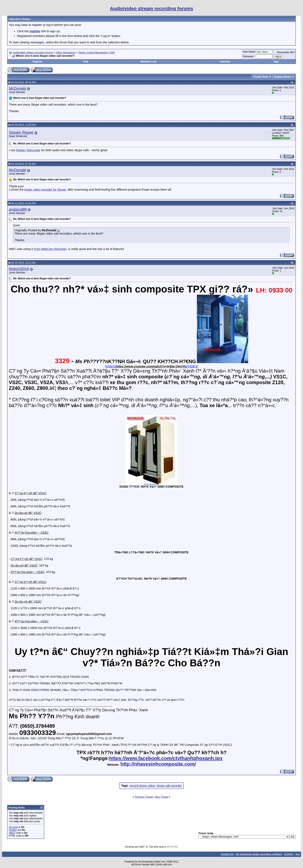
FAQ (86, 62)
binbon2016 (19, 269)
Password (248, 56)
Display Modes (283, 77)
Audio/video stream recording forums (33, 53)
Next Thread (162, 797)
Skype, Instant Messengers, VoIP (97, 53)
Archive (289, 854)
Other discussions (66, 53)
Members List (149, 62)
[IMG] (12, 833)
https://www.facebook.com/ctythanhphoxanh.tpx (166, 758)
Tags (276, 62)
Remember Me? (284, 52)
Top (298, 854)
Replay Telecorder (28, 150)
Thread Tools (261, 77)
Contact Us (227, 854)
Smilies (13, 830)
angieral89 (18, 209)
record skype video (142, 786)
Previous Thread (144, 797)
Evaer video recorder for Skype (45, 190)
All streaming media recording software (259, 854)
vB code (13, 827)
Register (37, 62)
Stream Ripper (21, 132)
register (35, 31)
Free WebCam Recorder (50, 249)
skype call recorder (169, 786)
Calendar (225, 62)
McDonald (17, 88)
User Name (249, 52)
